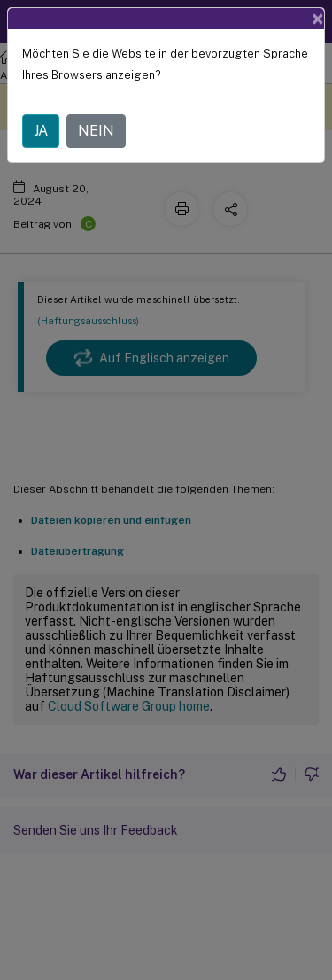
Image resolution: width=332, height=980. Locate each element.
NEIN (96, 131)
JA (41, 131)
